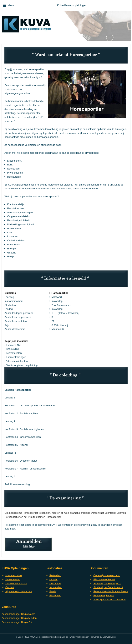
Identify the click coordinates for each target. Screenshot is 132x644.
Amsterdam (56, 587)
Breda (53, 591)
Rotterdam (55, 575)
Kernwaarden (13, 579)
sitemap (60, 637)
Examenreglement (104, 595)
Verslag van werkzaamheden (109, 600)
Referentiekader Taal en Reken (111, 591)
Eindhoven (55, 595)
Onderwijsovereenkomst (107, 575)
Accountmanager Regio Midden (19, 618)
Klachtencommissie (16, 583)
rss (67, 637)
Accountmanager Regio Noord (18, 614)
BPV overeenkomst (104, 579)
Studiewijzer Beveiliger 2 (107, 583)
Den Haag (55, 583)
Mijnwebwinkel (109, 637)
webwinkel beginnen (80, 637)
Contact (10, 587)
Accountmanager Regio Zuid (17, 622)
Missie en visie (14, 575)
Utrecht (53, 579)
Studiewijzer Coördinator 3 (108, 587)
